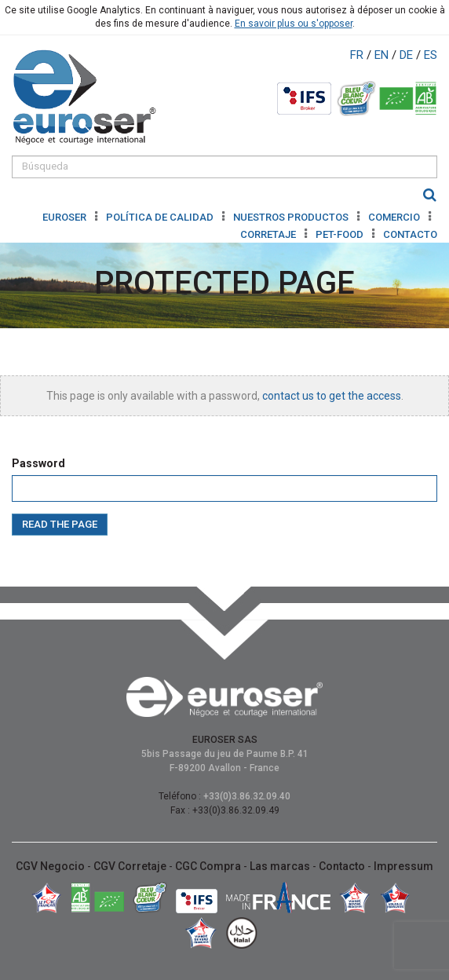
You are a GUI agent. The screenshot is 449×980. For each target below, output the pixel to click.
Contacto (343, 866)
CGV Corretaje (131, 866)
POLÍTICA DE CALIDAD (161, 217)
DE (408, 55)
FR (358, 55)
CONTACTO (410, 234)
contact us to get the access (332, 396)
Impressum (403, 866)
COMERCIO (395, 217)
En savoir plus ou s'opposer (294, 24)
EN (383, 55)
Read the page (60, 524)
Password (38, 463)
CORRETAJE (269, 234)
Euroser (66, 217)
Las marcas (281, 866)
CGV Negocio (51, 866)
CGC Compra (209, 866)
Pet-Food (341, 234)
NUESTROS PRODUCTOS (292, 217)
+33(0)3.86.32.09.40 (247, 796)
